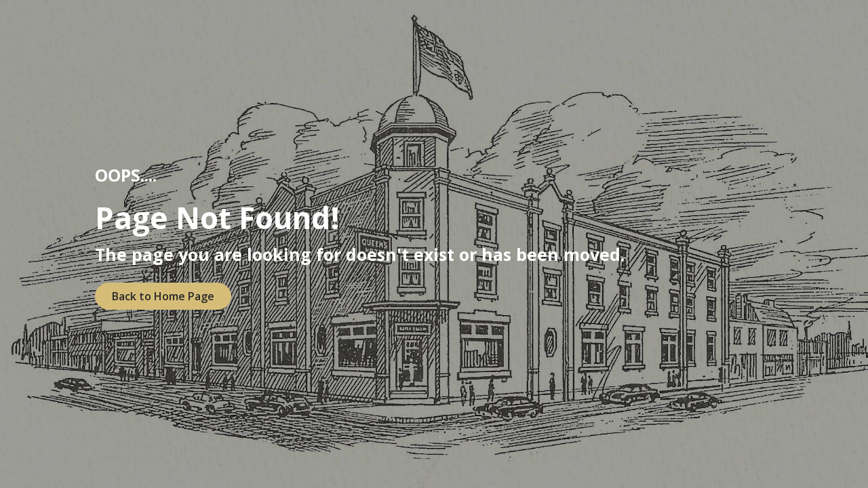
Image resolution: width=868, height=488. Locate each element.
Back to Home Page (163, 296)
